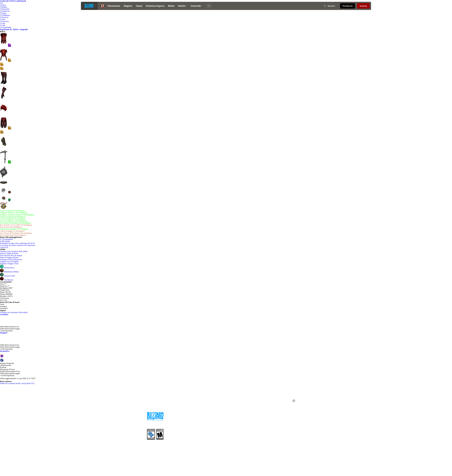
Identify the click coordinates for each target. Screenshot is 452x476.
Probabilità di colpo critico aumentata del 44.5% (18, 243)
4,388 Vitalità (5, 241)
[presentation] (89, 6)
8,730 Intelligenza (7, 239)
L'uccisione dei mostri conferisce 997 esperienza (18, 245)
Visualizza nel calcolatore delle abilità (15, 251)
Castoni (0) (4, 247)
